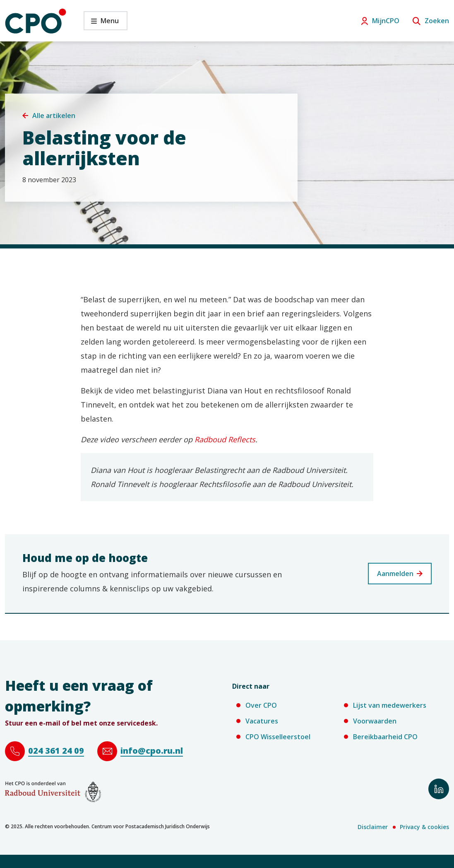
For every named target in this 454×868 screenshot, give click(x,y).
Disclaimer (373, 827)
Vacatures (262, 721)
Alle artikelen (54, 116)
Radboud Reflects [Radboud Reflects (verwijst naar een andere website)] (225, 439)
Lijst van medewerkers (390, 705)
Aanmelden (395, 574)
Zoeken (437, 21)
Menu (101, 23)
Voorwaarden (375, 721)
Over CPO (261, 705)
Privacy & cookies (424, 827)
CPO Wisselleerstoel (278, 737)
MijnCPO (386, 21)
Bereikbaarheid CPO (385, 737)
